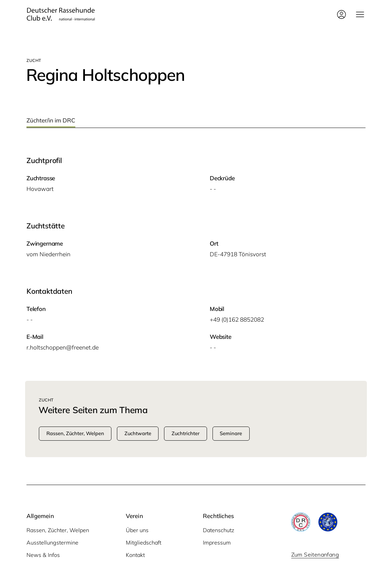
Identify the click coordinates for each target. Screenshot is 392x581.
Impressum (217, 542)
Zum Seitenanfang (315, 555)
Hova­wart (40, 189)
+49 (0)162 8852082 (237, 319)
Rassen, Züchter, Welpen (58, 530)
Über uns (137, 530)
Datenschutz (219, 530)
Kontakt (135, 555)
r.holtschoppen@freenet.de (63, 347)
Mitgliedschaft (144, 542)
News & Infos (43, 555)
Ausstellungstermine (52, 542)
